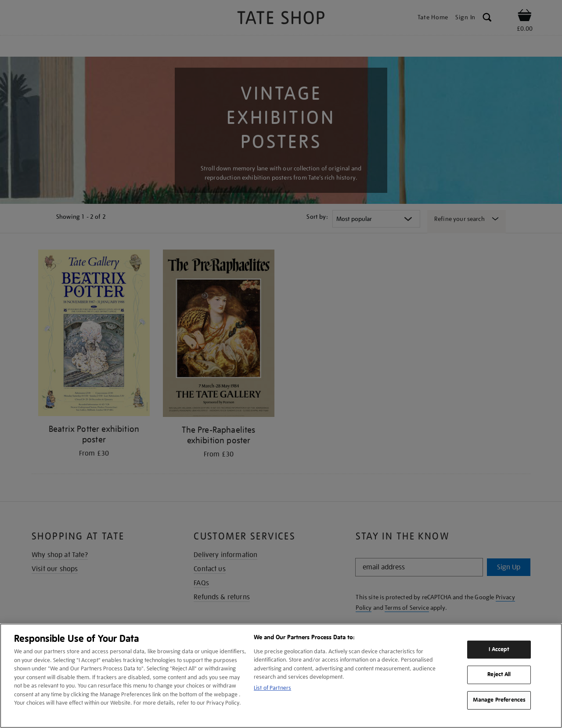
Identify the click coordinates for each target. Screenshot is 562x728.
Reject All (499, 675)
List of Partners (272, 688)
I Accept (499, 649)
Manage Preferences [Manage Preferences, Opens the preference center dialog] (499, 700)
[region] (281, 676)
